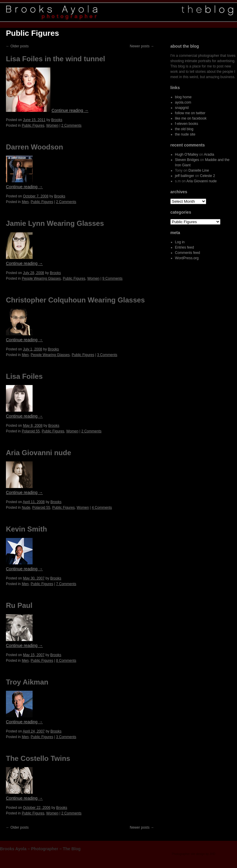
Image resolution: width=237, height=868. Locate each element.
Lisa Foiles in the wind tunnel (56, 59)
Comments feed (188, 253)
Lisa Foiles (24, 376)
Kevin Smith (27, 529)
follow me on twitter (190, 113)
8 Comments (66, 661)
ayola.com (183, 102)
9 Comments (113, 278)
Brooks (57, 120)
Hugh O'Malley (187, 154)
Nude (26, 508)
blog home (183, 97)
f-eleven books (187, 124)
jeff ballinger (185, 176)
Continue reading (70, 110)
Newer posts (142, 46)
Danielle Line (199, 170)
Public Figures (33, 125)
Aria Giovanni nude (39, 453)
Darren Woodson (35, 147)
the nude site (185, 134)
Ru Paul (19, 605)
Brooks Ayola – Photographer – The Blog (40, 849)
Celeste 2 (208, 176)
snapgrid (182, 108)
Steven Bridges (187, 160)
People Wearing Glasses (41, 278)
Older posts (17, 46)
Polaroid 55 (31, 431)
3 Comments (107, 355)
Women (52, 125)
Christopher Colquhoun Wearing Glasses (75, 300)
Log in (180, 242)
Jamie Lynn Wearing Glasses (55, 223)
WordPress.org (187, 258)
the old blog (184, 129)
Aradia (209, 154)
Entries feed (185, 247)
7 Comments (66, 584)
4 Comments (102, 508)
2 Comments (71, 125)
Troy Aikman (27, 682)
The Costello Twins (38, 758)
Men (25, 202)
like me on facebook (191, 118)
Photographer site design (188, 854)
